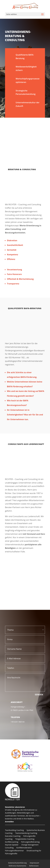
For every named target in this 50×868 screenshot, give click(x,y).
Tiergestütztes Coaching (25, 839)
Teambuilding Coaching (14, 830)
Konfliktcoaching (12, 842)
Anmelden (9, 822)
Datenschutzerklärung (17, 863)
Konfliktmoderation (24, 848)
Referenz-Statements (17, 866)
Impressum (34, 863)
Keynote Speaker (12, 845)
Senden (39, 695)
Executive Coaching (13, 836)
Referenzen (34, 866)
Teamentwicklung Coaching (26, 833)
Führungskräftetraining (30, 842)
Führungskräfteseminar (14, 851)
